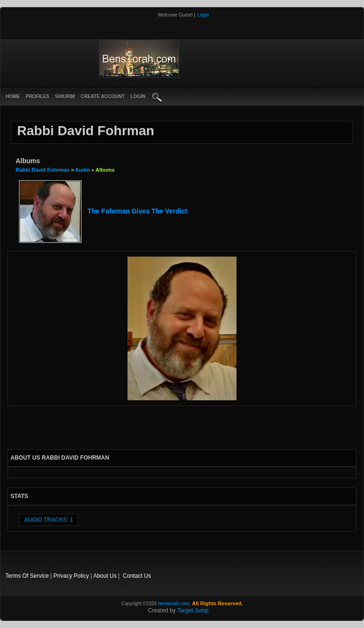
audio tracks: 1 (49, 520)
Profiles (37, 97)
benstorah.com (174, 604)
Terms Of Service (27, 576)
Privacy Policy (71, 576)
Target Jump (193, 610)
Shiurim (65, 97)
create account (103, 97)
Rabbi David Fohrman (43, 170)
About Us (105, 576)
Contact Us (137, 576)
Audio (83, 170)
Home (13, 97)
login (138, 97)
